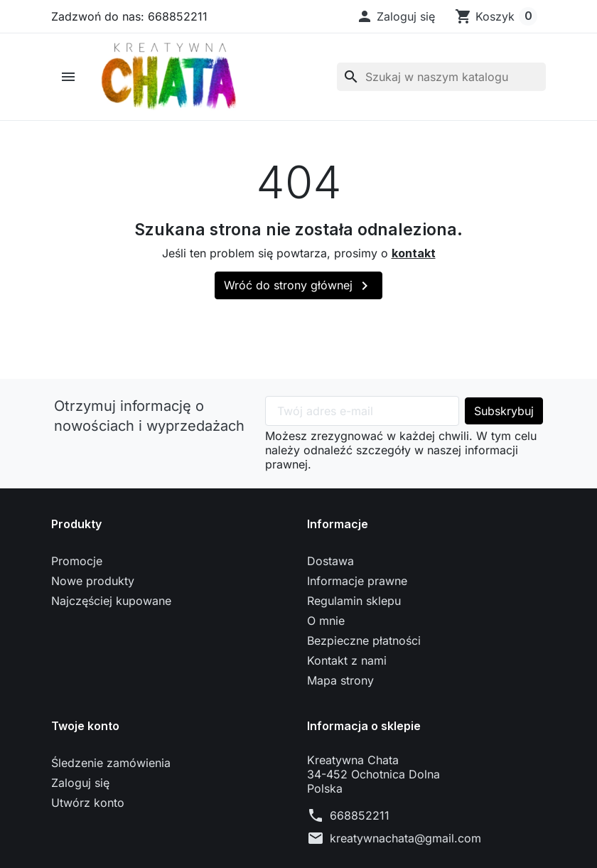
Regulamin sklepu (354, 601)
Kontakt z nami (347, 660)
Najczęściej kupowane (111, 601)
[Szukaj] (441, 77)
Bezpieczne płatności (364, 641)
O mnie (326, 621)
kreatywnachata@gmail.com (405, 838)
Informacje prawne (357, 581)
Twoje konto (85, 726)
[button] (396, 16)
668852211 (360, 815)
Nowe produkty (93, 581)
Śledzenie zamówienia (111, 763)
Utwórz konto (88, 803)
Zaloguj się (80, 783)
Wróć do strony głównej (298, 286)
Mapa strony (340, 680)
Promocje (77, 561)
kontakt (414, 253)
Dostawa (330, 561)
